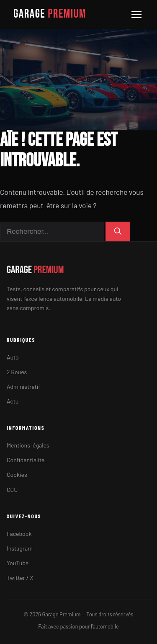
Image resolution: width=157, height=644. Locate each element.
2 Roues (17, 372)
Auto (13, 357)
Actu (13, 401)
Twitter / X (20, 578)
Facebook (19, 534)
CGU (12, 490)
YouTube (18, 563)
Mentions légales (28, 445)
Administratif (23, 387)
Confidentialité (26, 460)
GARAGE (50, 14)
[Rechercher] (118, 232)
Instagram (20, 548)
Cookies (17, 475)
